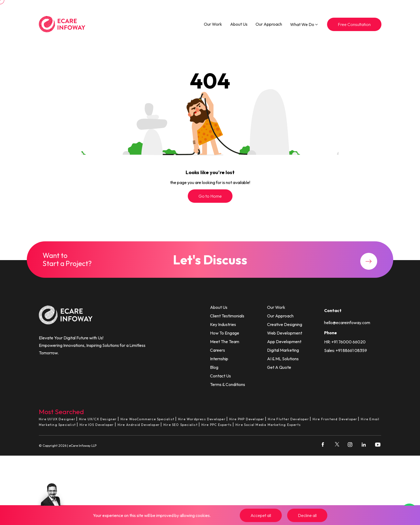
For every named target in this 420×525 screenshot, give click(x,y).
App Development (284, 342)
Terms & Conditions (228, 384)
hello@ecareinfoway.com (347, 322)
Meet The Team (225, 342)
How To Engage (225, 333)
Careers (217, 350)
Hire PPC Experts (217, 425)
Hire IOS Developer (97, 425)
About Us (239, 24)
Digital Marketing (283, 350)
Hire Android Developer (139, 425)
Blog (214, 367)
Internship (219, 359)
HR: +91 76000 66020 (345, 342)
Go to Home (210, 196)
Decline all (307, 515)
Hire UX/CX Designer (98, 419)
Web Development (285, 333)
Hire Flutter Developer (288, 419)
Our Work (213, 24)
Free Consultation (354, 24)
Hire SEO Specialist (181, 425)
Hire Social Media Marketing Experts (268, 425)
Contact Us (220, 376)
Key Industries (223, 324)
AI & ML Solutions (283, 359)
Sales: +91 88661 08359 (346, 350)
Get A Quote (279, 367)
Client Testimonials (227, 316)
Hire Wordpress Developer (202, 419)
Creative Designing (285, 324)
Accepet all (261, 515)
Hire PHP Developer (247, 419)
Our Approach (269, 24)
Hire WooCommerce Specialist (147, 419)
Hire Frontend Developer (335, 419)
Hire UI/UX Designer (57, 419)
